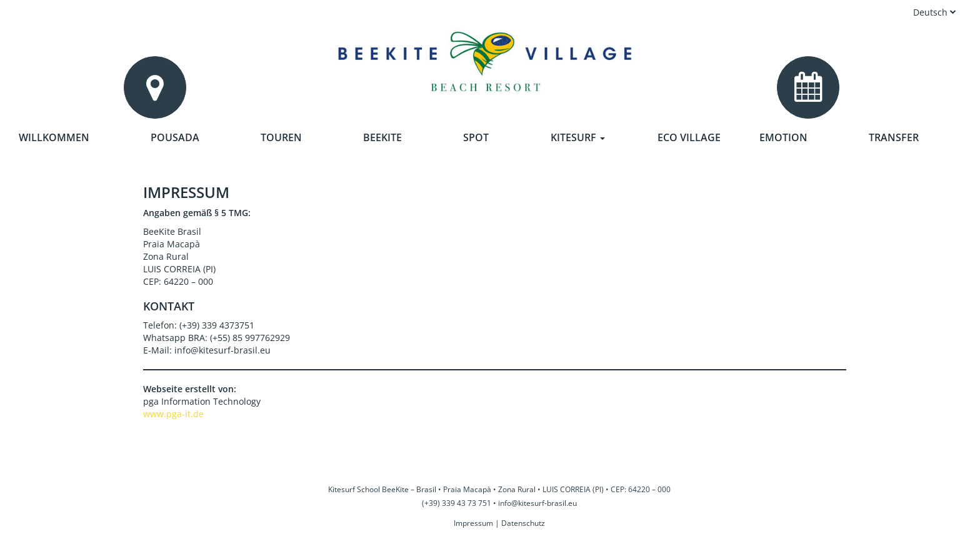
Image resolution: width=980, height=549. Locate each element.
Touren (281, 137)
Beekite (382, 137)
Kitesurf (578, 137)
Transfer (894, 137)
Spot (476, 137)
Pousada (175, 137)
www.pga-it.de (173, 414)
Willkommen (54, 137)
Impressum (473, 523)
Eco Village (689, 137)
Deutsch (935, 12)
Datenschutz (523, 523)
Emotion (783, 137)
